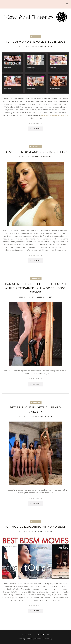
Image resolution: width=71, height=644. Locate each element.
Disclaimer (27, 635)
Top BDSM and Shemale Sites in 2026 (35, 42)
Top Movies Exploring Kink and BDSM (36, 527)
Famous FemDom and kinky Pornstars (36, 152)
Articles (35, 36)
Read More (35, 129)
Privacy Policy (42, 635)
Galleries (36, 279)
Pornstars (35, 147)
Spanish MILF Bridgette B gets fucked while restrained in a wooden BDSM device (36, 288)
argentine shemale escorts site (54, 115)
